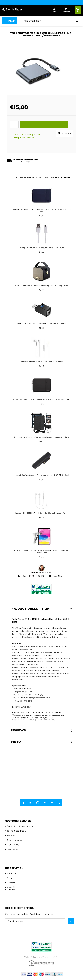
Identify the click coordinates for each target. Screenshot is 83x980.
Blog (9, 878)
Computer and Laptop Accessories (47, 712)
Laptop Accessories (54, 715)
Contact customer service (20, 826)
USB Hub (49, 718)
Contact (11, 883)
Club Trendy (13, 845)
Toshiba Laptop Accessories (25, 718)
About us (12, 873)
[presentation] (51, 21)
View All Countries (10, 888)
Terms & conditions (17, 831)
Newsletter (12, 849)
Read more (26, 162)
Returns (11, 835)
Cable (42, 718)
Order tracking (14, 840)
